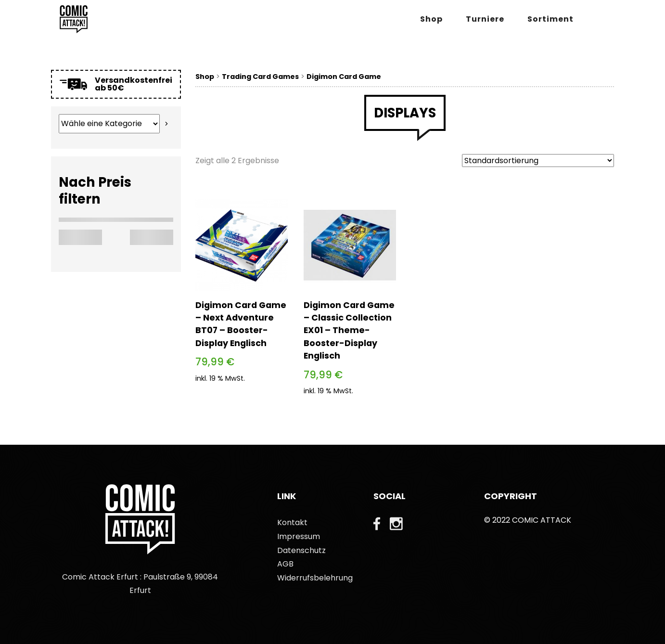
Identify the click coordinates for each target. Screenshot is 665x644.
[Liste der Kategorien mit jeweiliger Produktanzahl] (109, 124)
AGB (285, 564)
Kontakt (292, 522)
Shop (431, 19)
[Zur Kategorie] (166, 124)
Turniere (485, 19)
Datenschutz (301, 550)
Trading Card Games (260, 77)
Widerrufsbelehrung (315, 578)
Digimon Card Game (344, 77)
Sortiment (550, 19)
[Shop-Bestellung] (538, 161)
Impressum (299, 536)
